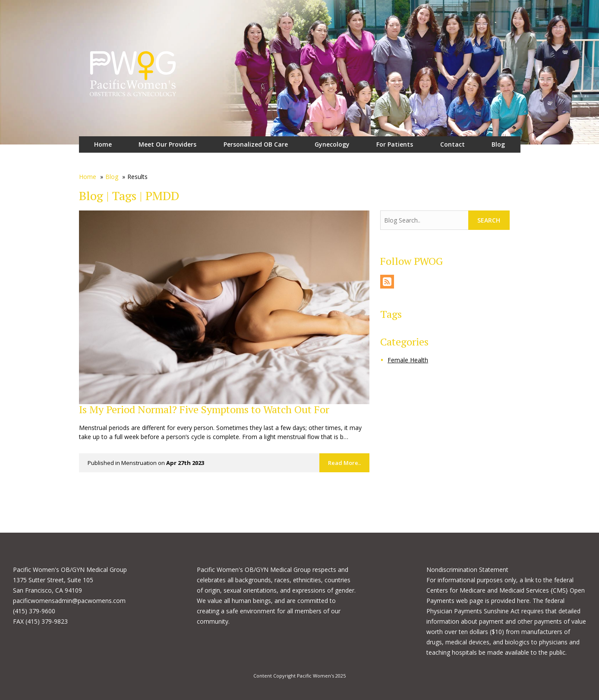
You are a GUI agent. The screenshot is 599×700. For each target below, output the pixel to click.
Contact (452, 144)
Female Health (408, 360)
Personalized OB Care (256, 144)
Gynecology (332, 144)
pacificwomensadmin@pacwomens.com (69, 601)
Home (103, 144)
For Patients (395, 144)
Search (489, 220)
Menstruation (139, 463)
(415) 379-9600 (34, 611)
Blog (498, 144)
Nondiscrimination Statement (467, 570)
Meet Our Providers (167, 144)
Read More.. (344, 463)
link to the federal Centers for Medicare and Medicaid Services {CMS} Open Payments (506, 590)
